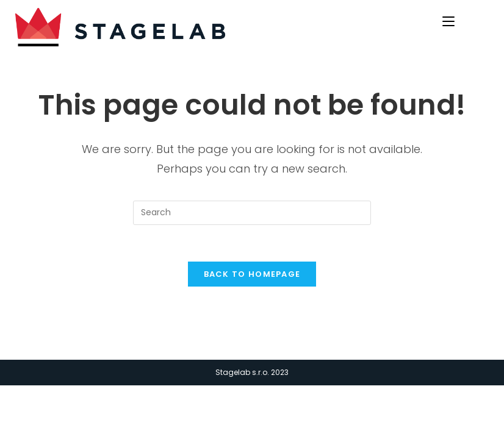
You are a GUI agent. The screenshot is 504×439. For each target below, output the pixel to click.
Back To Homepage (252, 274)
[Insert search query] (252, 213)
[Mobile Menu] (450, 20)
